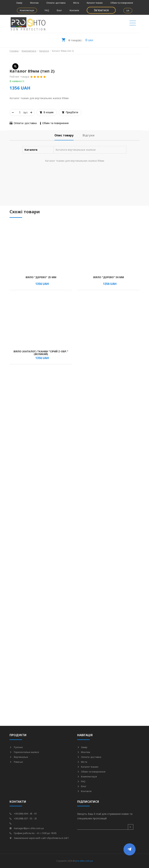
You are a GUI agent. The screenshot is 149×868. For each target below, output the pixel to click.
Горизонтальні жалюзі (24, 752)
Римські (16, 762)
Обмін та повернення (122, 3)
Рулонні (16, 747)
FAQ (47, 10)
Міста (76, 3)
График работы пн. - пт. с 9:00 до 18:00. (33, 833)
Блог (59, 10)
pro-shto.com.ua (84, 861)
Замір (19, 3)
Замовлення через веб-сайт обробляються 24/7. (39, 838)
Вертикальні (19, 757)
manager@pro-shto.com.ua (27, 828)
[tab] (64, 135)
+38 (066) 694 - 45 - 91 (23, 814)
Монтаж (34, 3)
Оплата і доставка (56, 3)
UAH (77, 39)
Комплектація (27, 10)
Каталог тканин (95, 3)
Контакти (74, 10)
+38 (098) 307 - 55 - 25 (23, 818)
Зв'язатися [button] (101, 10)
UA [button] (128, 11)
